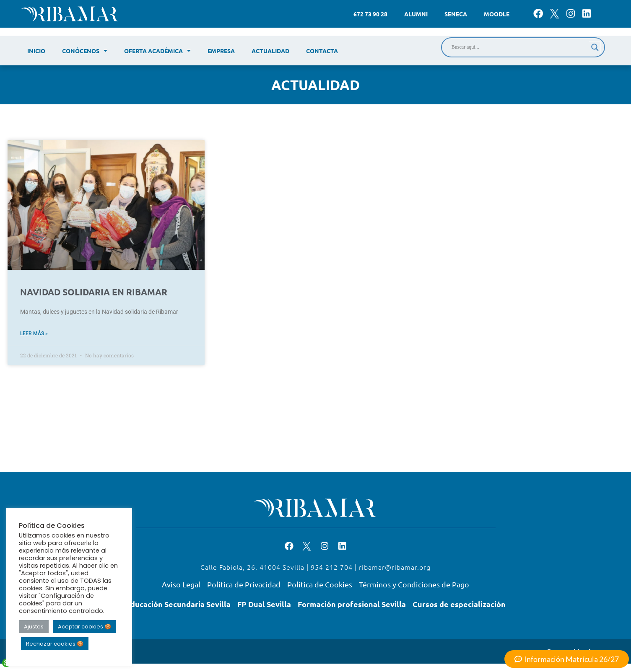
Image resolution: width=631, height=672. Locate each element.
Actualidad (270, 51)
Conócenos (85, 51)
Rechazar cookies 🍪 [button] (55, 644)
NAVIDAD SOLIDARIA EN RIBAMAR (94, 292)
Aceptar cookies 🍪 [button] (84, 627)
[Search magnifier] (595, 47)
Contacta (322, 51)
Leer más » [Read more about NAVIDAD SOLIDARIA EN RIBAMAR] (34, 333)
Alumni (416, 14)
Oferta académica (157, 51)
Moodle (497, 14)
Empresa (221, 51)
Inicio (36, 51)
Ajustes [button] (34, 627)
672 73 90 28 (370, 14)
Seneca (456, 14)
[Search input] (519, 47)
